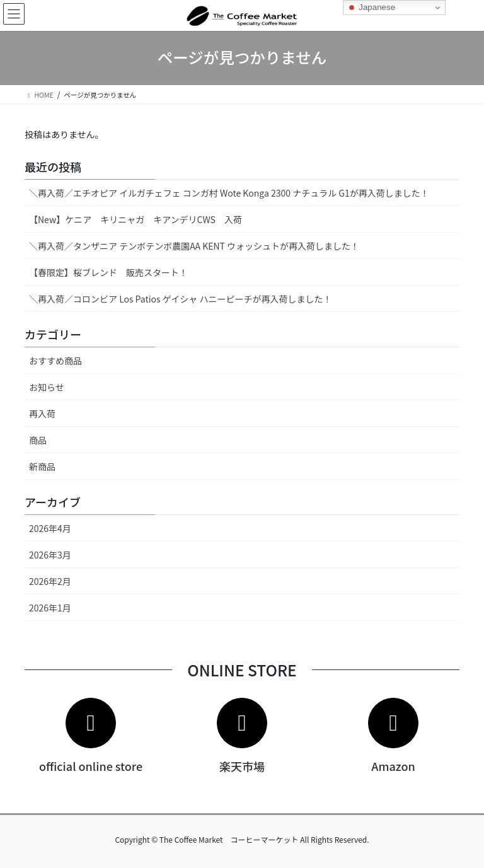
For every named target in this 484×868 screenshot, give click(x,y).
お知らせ (47, 387)
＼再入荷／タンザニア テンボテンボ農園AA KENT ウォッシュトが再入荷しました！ (194, 246)
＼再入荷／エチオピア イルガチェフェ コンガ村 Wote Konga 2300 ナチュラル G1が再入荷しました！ (229, 193)
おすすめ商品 (55, 361)
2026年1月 (50, 608)
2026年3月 (50, 555)
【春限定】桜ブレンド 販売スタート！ (108, 272)
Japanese (371, 8)
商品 (38, 440)
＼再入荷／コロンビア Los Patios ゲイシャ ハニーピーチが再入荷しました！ (180, 299)
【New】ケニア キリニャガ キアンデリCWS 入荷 (135, 219)
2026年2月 (50, 581)
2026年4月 (50, 528)
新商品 (42, 466)
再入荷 (42, 414)
